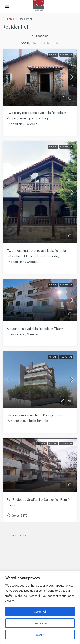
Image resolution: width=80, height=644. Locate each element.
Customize (40, 623)
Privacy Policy (17, 535)
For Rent (41, 443)
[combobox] (45, 43)
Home (11, 19)
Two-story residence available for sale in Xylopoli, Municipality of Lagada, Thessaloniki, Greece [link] (36, 118)
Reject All (40, 635)
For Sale (53, 55)
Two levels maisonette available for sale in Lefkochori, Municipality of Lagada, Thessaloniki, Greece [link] (38, 256)
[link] (40, 77)
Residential (66, 55)
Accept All (40, 612)
